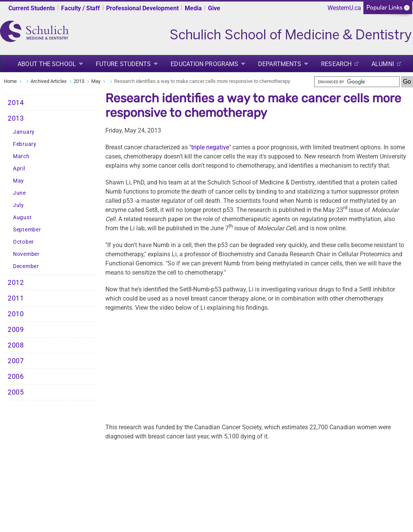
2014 (16, 103)
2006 (16, 377)
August (22, 217)
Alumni (383, 64)
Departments (280, 64)
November (26, 254)
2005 (16, 392)
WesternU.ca (344, 8)
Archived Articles (49, 81)
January (24, 132)
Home (10, 81)
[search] (357, 82)
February (25, 144)
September (27, 230)
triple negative (210, 147)
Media (193, 8)
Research (336, 64)
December (26, 266)
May (96, 81)
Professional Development (142, 8)
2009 (16, 330)
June (19, 193)
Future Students (123, 64)
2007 (16, 361)
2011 (16, 298)
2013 (79, 81)
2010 (16, 314)
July (19, 205)
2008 (16, 345)
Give (214, 8)
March (21, 156)
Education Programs (204, 64)
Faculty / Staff (81, 8)
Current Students (32, 8)
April (19, 169)
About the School (47, 64)
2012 (16, 283)
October (23, 242)
